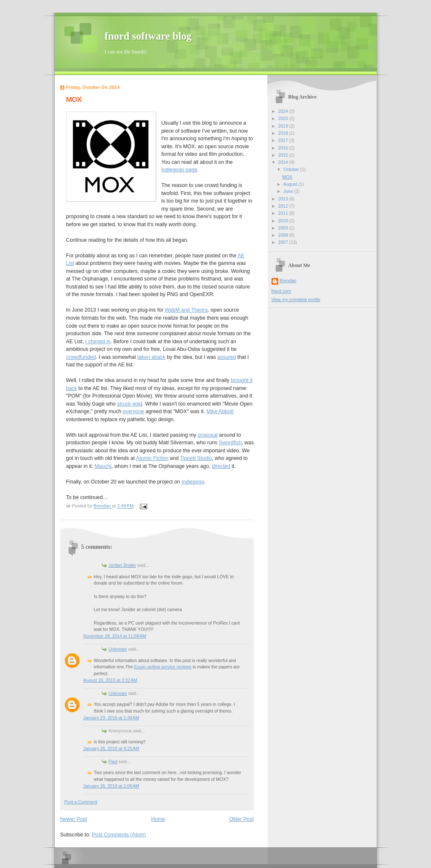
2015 (284, 155)
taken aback (151, 357)
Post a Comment (81, 802)
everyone (134, 411)
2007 (284, 242)
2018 (284, 133)
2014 (284, 162)
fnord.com (281, 291)
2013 (284, 199)
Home (158, 819)
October (292, 170)
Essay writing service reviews (162, 667)
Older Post (242, 819)
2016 (284, 148)
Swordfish (230, 443)
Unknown (118, 649)
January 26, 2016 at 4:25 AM (111, 749)
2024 (284, 111)
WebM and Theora (186, 310)
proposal (208, 435)
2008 (284, 235)
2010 (284, 221)
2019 (284, 126)
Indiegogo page (179, 170)
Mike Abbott (220, 411)
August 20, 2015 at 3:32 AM (110, 680)
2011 (284, 213)
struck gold (130, 404)
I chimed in (98, 342)
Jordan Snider (122, 565)
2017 (284, 140)
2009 (284, 228)
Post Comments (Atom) (119, 835)
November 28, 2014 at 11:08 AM (115, 636)
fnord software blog (148, 36)
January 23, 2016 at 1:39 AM (111, 718)
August (291, 184)
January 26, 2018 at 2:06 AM (111, 786)
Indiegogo (193, 482)
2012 (284, 206)
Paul (113, 762)
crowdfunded (81, 357)
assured (226, 357)
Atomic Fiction (152, 458)
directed (221, 466)
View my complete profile (296, 300)
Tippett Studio (196, 458)
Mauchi (103, 466)
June (289, 191)
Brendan (288, 281)
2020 (284, 119)
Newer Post (74, 819)
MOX (287, 177)
